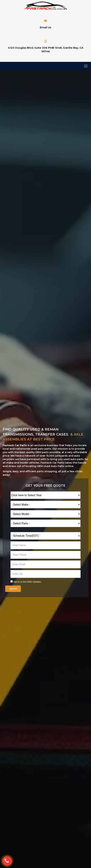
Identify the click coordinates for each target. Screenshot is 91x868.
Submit (13, 589)
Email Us (45, 27)
